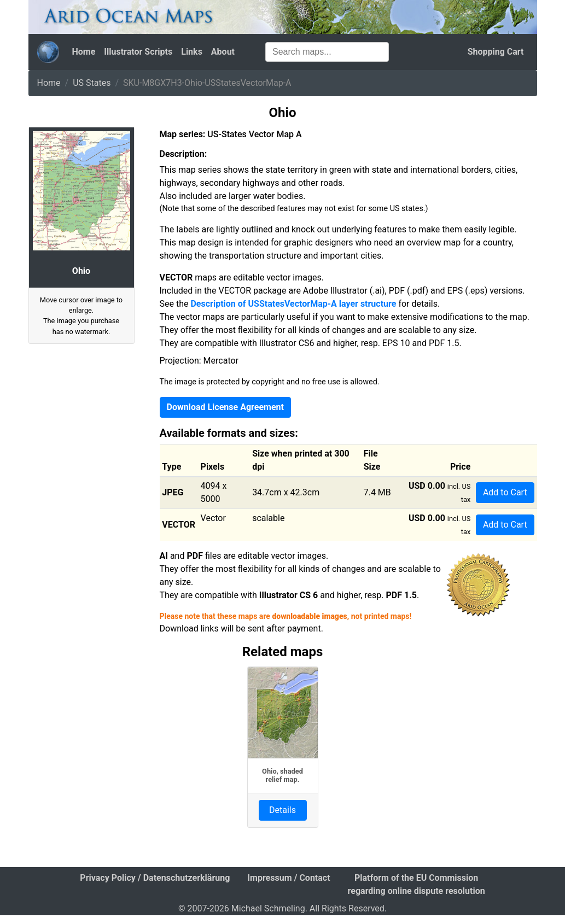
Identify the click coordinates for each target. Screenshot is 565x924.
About (223, 52)
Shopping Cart (496, 52)
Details (282, 810)
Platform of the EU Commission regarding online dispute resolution (417, 884)
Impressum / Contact (289, 878)
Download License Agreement (225, 407)
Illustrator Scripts (138, 52)
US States (92, 83)
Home (84, 52)
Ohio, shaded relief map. (282, 775)
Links (192, 52)
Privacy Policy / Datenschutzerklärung (155, 878)
